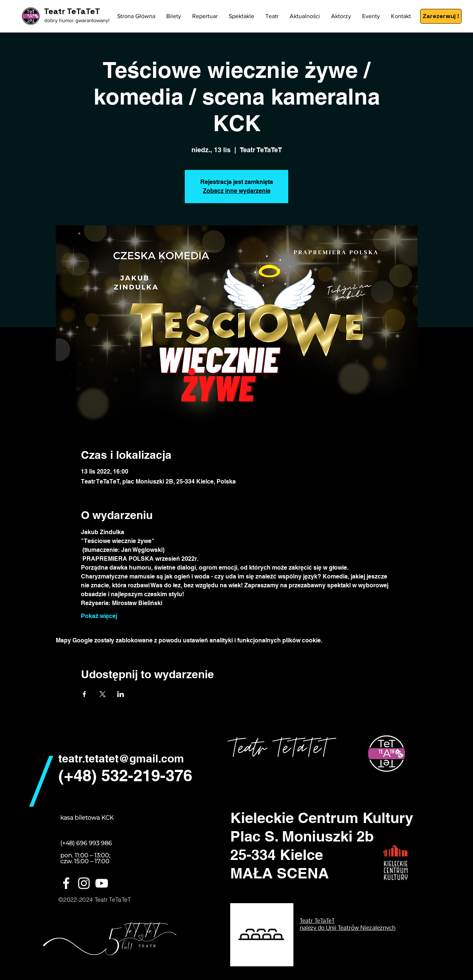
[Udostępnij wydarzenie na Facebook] (84, 694)
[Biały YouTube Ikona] (102, 883)
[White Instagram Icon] (84, 883)
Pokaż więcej (99, 616)
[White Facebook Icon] (66, 883)
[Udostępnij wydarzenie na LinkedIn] (121, 694)
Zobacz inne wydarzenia (237, 191)
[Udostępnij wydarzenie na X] (103, 694)
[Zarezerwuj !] (441, 16)
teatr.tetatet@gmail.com (121, 758)
